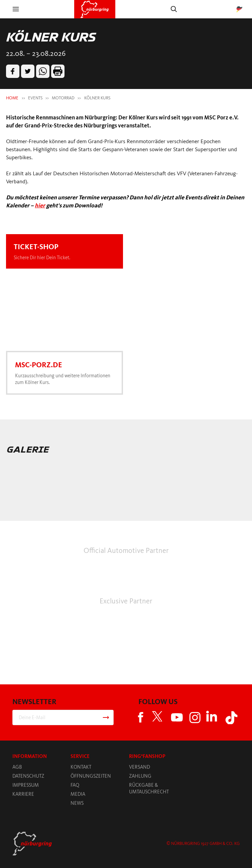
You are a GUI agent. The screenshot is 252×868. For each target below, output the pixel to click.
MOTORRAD (63, 98)
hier (40, 205)
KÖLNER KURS (97, 98)
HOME (12, 98)
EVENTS (35, 98)
